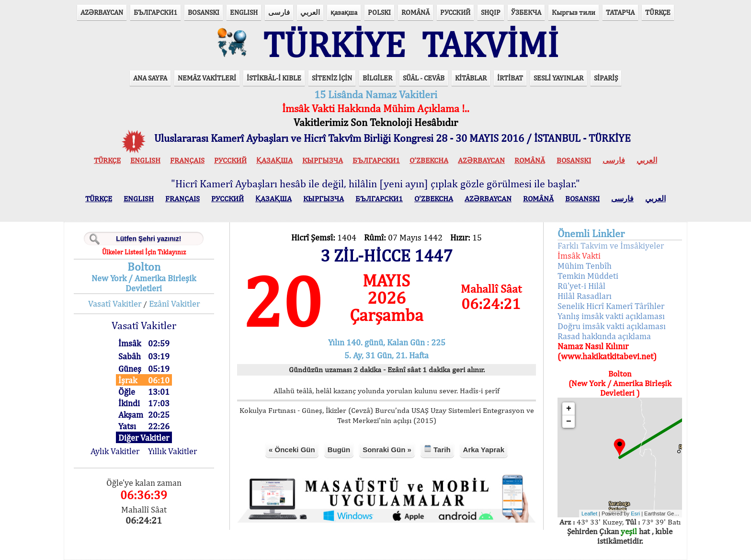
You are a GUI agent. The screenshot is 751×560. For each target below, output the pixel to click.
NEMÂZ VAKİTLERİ (207, 78)
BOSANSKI (204, 12)
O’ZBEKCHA (429, 160)
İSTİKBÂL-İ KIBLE (274, 78)
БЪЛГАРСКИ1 (155, 12)
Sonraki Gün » (387, 450)
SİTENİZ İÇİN (332, 78)
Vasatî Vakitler (115, 303)
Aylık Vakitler (115, 451)
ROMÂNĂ (415, 12)
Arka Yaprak (484, 450)
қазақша (344, 12)
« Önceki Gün (292, 450)
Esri (635, 514)
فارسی (279, 12)
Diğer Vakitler (144, 438)
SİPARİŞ (606, 78)
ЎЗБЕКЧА (526, 12)
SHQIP (491, 12)
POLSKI (379, 12)
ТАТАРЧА (620, 12)
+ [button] (569, 409)
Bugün (339, 450)
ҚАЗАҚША (274, 160)
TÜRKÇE (658, 12)
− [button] (569, 422)
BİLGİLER (377, 78)
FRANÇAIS (187, 160)
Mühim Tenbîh (585, 266)
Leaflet (589, 514)
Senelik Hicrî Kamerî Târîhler (611, 306)
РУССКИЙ (455, 12)
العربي (310, 12)
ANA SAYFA (150, 78)
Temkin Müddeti (588, 276)
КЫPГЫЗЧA (323, 160)
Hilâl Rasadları (585, 296)
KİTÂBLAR (471, 78)
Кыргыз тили (574, 12)
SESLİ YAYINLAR (558, 78)
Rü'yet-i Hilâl (581, 286)
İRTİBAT (510, 78)
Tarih (437, 449)
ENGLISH (244, 12)
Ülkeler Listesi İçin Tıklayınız (144, 252)
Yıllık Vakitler (172, 451)
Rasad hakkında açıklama (604, 336)
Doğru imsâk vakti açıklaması (612, 326)
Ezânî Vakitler (174, 303)
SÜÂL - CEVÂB (424, 78)
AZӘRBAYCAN (102, 12)
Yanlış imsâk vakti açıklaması (611, 316)
